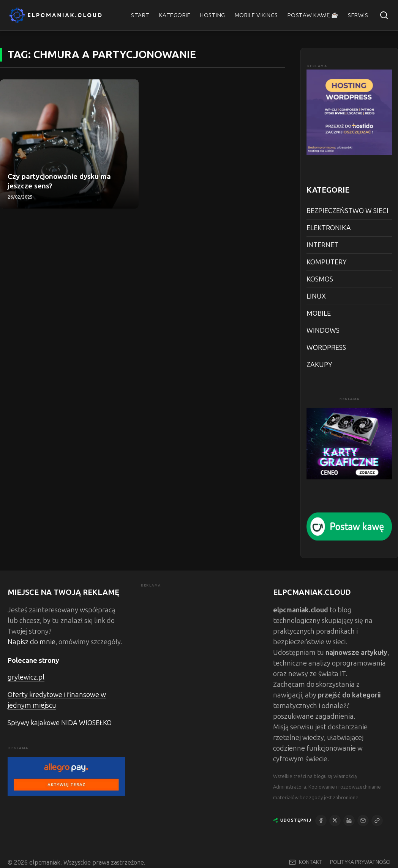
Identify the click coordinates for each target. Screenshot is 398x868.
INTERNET (322, 245)
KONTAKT (311, 862)
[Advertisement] (199, 636)
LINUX (316, 296)
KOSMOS (320, 279)
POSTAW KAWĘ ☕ (313, 15)
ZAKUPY (319, 365)
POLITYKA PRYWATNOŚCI (360, 862)
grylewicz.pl (26, 677)
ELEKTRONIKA (329, 228)
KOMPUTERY (327, 262)
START (140, 15)
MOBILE (319, 313)
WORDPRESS (326, 348)
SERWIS (358, 15)
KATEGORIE (175, 15)
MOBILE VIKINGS (256, 15)
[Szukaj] (384, 15)
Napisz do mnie (32, 642)
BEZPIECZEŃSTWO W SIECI (347, 211)
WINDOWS (323, 330)
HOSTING (212, 15)
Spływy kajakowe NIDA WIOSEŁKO (60, 723)
